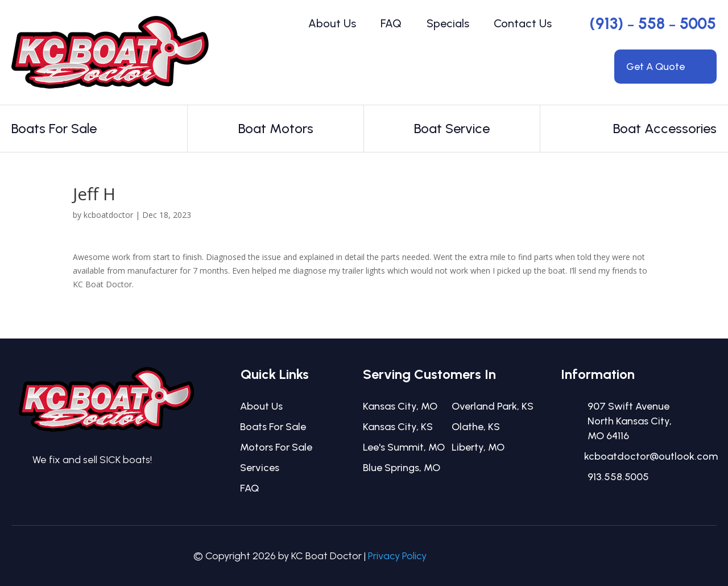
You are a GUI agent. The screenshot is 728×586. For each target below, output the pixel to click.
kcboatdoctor (108, 215)
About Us (332, 23)
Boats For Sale (273, 427)
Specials (448, 23)
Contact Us (523, 23)
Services (260, 468)
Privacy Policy (397, 556)
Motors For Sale (276, 447)
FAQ (391, 23)
